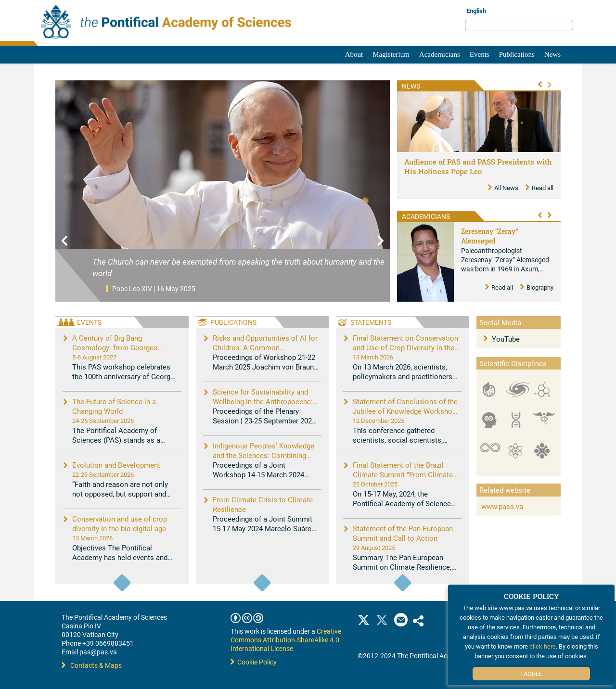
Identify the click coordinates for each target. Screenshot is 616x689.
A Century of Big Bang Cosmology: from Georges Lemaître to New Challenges (118, 347)
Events (480, 54)
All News (503, 188)
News (552, 54)
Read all (539, 188)
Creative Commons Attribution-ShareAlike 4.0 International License (286, 640)
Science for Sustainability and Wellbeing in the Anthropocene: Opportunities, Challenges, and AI (266, 401)
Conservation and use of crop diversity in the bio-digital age (120, 523)
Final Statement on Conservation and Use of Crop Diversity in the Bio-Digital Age (405, 347)
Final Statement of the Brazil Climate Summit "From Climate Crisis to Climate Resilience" (403, 474)
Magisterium (391, 54)
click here (543, 646)
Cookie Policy (254, 662)
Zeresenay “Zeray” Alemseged (490, 236)
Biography (537, 287)
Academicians (440, 54)
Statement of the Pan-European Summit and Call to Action (403, 533)
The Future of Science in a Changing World (114, 406)
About (354, 54)
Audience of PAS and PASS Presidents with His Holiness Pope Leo (478, 166)
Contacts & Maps (92, 665)
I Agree (531, 674)
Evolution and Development (116, 465)
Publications (517, 54)
